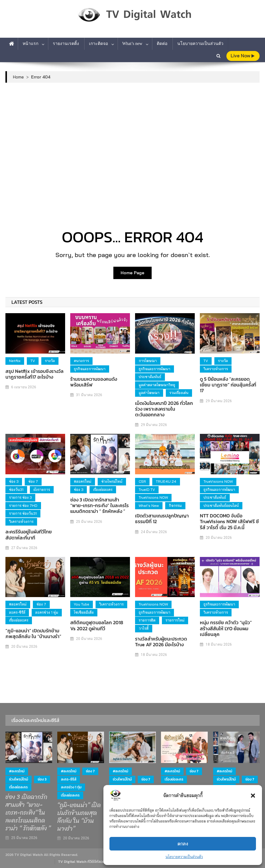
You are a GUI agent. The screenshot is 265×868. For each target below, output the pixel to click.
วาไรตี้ (144, 628)
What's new (149, 506)
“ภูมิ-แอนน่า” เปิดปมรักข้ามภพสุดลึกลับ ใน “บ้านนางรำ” (33, 634)
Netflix (15, 361)
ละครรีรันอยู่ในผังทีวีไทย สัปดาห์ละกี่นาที (29, 535)
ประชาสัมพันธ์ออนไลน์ (221, 506)
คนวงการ (81, 361)
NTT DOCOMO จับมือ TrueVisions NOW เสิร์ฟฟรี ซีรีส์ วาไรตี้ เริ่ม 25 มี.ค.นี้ (229, 522)
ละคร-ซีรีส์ (17, 612)
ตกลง (183, 844)
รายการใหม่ (175, 620)
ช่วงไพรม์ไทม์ (112, 481)
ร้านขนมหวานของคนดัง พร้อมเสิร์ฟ (94, 382)
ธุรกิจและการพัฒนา (90, 369)
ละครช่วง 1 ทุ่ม (47, 612)
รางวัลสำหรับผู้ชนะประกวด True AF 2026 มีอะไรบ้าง (161, 642)
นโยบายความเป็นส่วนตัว (184, 857)
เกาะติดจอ (98, 44)
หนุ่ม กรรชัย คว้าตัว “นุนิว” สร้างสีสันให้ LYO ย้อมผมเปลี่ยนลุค (226, 628)
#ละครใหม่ (83, 481)
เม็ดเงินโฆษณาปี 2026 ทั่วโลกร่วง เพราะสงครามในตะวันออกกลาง (164, 409)
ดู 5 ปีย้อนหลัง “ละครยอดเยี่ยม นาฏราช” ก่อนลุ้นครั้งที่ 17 (228, 385)
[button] (253, 796)
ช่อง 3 (14, 481)
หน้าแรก (30, 44)
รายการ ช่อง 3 (20, 497)
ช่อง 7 (33, 481)
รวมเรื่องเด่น (179, 393)
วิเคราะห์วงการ (216, 369)
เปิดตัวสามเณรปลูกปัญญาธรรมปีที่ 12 (162, 519)
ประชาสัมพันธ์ (150, 377)
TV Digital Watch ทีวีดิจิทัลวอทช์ (84, 862)
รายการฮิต (147, 620)
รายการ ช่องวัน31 (23, 513)
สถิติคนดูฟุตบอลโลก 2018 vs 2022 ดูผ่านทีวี (97, 625)
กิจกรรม (175, 506)
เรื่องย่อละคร (103, 490)
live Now (243, 56)
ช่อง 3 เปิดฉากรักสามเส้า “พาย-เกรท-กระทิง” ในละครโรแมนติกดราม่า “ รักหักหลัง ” (99, 506)
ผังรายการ (42, 490)
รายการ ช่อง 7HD (23, 506)
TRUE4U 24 (166, 481)
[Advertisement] (133, 134)
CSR (142, 481)
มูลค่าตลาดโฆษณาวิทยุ (157, 385)
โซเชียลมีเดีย (84, 612)
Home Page (132, 273)
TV (33, 361)
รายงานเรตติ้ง (66, 44)
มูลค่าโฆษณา (149, 393)
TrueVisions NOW (153, 497)
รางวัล (50, 361)
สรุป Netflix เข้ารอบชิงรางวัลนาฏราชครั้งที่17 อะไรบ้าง (35, 374)
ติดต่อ (162, 44)
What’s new (132, 44)
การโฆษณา (148, 361)
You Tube (82, 604)
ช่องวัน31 (16, 490)
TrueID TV (147, 490)
